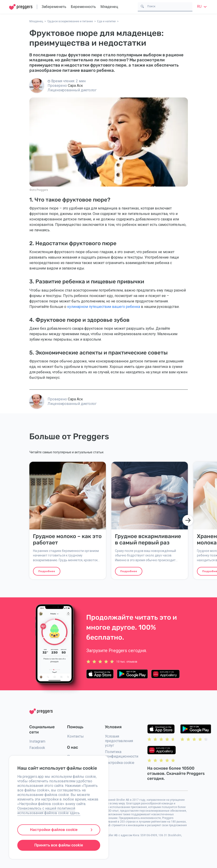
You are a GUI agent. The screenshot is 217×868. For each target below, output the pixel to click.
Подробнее (47, 571)
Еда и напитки (106, 21)
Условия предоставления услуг (119, 741)
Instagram (37, 741)
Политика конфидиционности (122, 754)
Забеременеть (54, 7)
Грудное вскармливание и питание (70, 21)
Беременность (83, 7)
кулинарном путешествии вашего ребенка (104, 307)
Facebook (37, 748)
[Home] (21, 7)
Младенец (109, 7)
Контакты (75, 736)
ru (202, 6)
